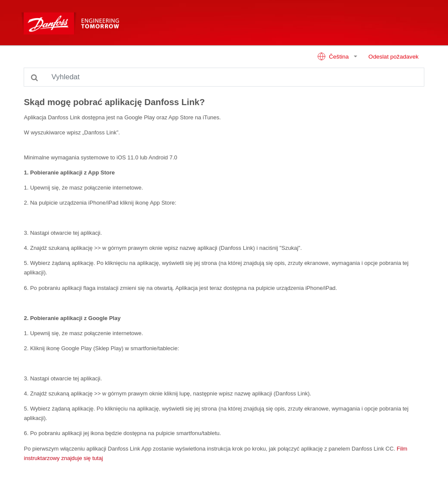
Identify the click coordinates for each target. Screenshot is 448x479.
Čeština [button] (334, 56)
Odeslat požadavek (393, 57)
